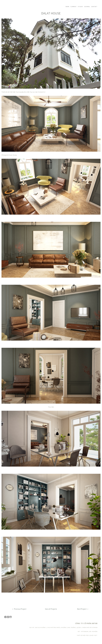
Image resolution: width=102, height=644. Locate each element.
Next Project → (83, 609)
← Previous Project (19, 609)
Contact (94, 7)
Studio (80, 7)
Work (67, 7)
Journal (87, 7)
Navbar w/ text (10, 7)
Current (74, 7)
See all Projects (51, 609)
